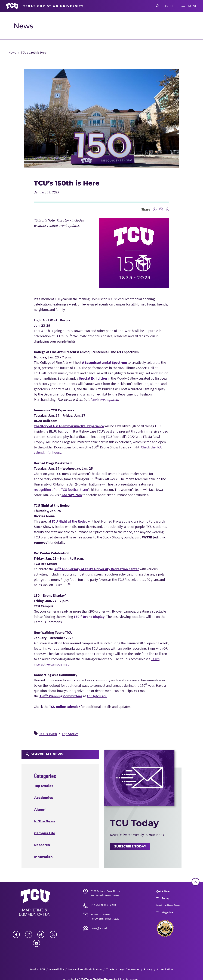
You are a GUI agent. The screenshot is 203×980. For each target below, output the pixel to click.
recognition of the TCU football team (61, 489)
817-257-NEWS (99, 905)
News (23, 26)
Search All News (44, 754)
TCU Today (163, 898)
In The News (45, 821)
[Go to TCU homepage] (45, 6)
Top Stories (70, 734)
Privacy (148, 969)
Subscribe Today (130, 846)
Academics (44, 798)
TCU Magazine (165, 912)
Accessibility (57, 969)
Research (42, 845)
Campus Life (45, 833)
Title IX (110, 969)
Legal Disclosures (129, 969)
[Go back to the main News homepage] (35, 902)
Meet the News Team (168, 905)
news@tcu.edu (100, 928)
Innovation (43, 857)
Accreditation (165, 969)
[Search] (164, 6)
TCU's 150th (48, 734)
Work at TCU (37, 969)
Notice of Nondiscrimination (85, 969)
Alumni (40, 810)
